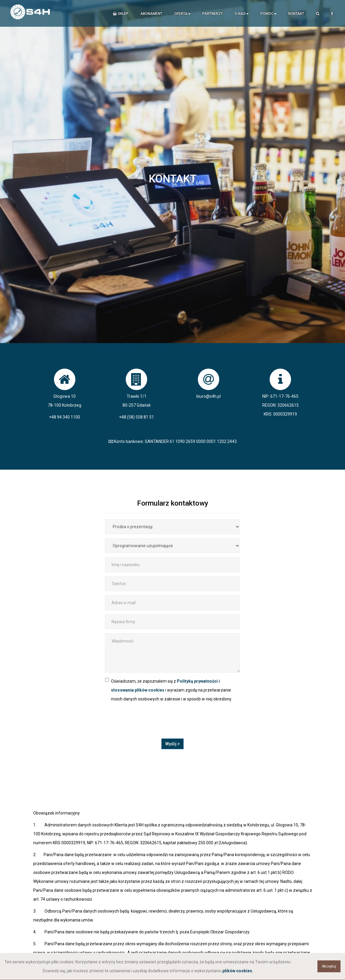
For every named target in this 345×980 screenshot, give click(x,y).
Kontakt (296, 14)
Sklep (121, 14)
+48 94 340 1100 (65, 417)
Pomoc (268, 14)
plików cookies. (238, 971)
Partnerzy (213, 14)
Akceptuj (329, 966)
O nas (242, 14)
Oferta (182, 14)
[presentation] (150, 724)
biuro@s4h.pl (209, 396)
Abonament (151, 14)
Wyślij (172, 744)
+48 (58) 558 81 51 (136, 417)
